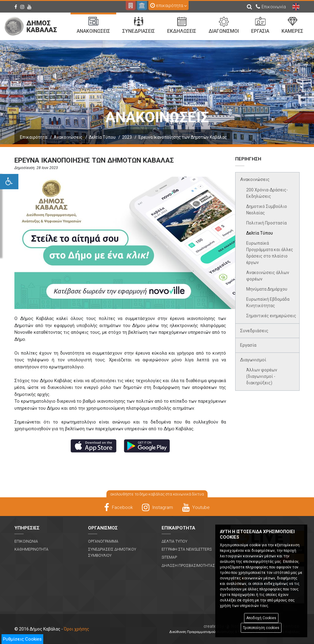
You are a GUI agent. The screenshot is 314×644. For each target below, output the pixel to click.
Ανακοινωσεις (93, 25)
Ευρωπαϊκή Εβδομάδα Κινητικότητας (268, 302)
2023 (127, 137)
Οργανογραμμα (103, 541)
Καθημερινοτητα (31, 549)
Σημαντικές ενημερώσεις (271, 316)
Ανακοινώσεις (68, 137)
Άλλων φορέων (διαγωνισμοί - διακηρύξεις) (262, 376)
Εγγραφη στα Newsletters (187, 549)
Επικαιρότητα (34, 137)
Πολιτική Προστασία (266, 223)
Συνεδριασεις (139, 25)
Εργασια (260, 25)
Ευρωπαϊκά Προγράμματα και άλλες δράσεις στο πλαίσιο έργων (270, 253)
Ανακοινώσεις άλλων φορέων (268, 276)
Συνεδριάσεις (254, 331)
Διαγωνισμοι (224, 25)
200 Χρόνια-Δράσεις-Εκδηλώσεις (267, 193)
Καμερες (292, 25)
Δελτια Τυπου (174, 541)
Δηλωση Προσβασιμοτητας (188, 566)
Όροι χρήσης (77, 629)
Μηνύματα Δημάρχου (267, 289)
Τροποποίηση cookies (261, 628)
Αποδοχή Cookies (261, 618)
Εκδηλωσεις (182, 25)
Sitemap (169, 557)
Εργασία (248, 345)
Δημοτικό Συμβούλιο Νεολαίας (267, 210)
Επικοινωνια (26, 541)
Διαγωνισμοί (253, 360)
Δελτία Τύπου (102, 137)
